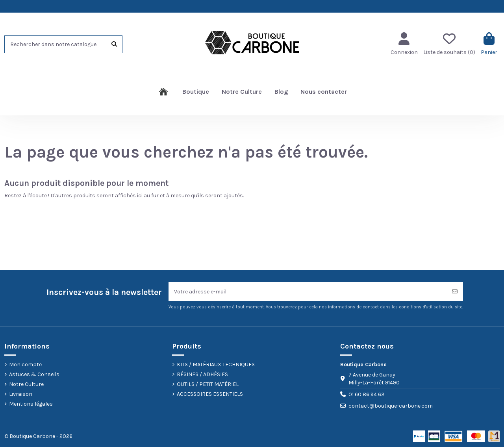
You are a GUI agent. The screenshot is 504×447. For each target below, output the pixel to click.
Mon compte (25, 364)
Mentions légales (31, 404)
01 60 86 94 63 (367, 394)
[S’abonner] (455, 292)
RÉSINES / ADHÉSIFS (202, 374)
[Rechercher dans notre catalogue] (114, 44)
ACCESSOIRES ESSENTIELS (210, 394)
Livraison (21, 394)
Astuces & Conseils (34, 374)
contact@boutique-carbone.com (391, 406)
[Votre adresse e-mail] (308, 292)
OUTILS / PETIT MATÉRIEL (208, 384)
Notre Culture (26, 384)
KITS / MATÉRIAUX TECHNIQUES (216, 364)
